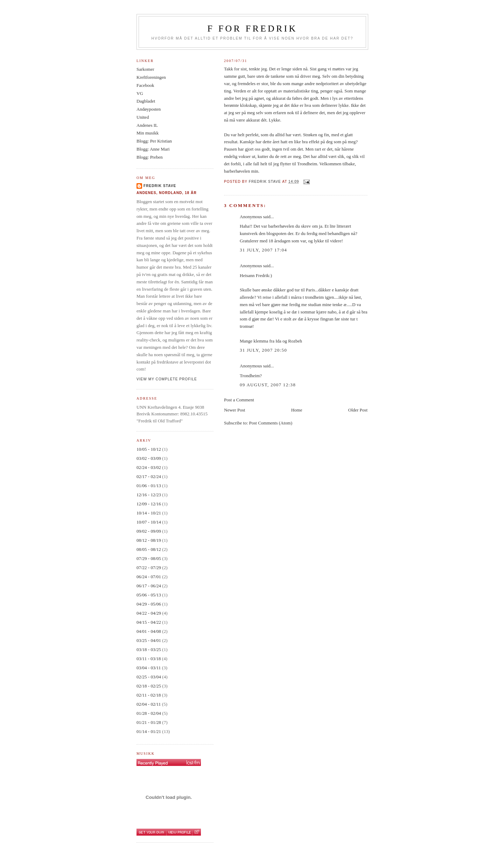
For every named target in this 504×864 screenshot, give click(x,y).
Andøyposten (149, 109)
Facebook (145, 85)
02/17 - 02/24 (149, 476)
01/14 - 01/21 (149, 731)
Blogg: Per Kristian (154, 141)
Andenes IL (147, 125)
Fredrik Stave (160, 186)
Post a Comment (239, 400)
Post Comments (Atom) (271, 423)
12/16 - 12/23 (149, 495)
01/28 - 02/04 (149, 713)
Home (297, 410)
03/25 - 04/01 (149, 640)
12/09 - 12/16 (149, 504)
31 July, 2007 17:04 (263, 250)
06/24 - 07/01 (149, 577)
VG (140, 93)
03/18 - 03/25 (149, 649)
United (143, 117)
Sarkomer (145, 69)
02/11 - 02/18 (149, 695)
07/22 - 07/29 (149, 568)
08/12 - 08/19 (149, 540)
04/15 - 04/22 (149, 622)
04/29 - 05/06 (149, 604)
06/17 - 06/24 (149, 586)
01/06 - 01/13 (149, 486)
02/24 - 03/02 (149, 467)
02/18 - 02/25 (149, 686)
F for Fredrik (253, 29)
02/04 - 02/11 (149, 704)
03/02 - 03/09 (149, 458)
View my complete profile (167, 379)
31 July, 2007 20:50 (263, 350)
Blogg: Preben (150, 157)
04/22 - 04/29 (149, 613)
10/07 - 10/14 (149, 522)
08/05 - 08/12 (149, 549)
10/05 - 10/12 (149, 449)
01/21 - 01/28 (149, 722)
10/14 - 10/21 (149, 513)
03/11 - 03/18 (149, 659)
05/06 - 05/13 (149, 595)
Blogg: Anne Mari (153, 149)
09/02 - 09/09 (149, 531)
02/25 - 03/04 (149, 677)
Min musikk (148, 133)
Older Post (358, 410)
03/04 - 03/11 (149, 668)
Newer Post (234, 410)
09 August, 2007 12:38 (268, 385)
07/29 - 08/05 (149, 558)
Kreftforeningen (151, 77)
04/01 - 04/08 (149, 631)
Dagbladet (146, 101)
